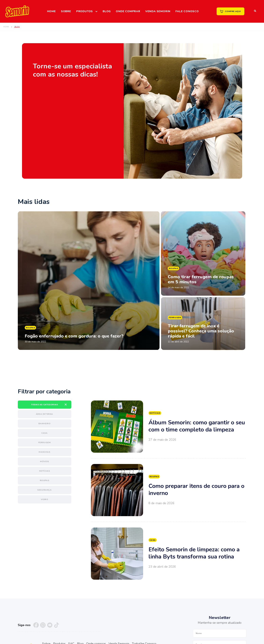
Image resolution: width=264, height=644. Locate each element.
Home (51, 11)
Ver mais (169, 427)
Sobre (66, 11)
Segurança (44, 490)
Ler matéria (89, 281)
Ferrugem (45, 442)
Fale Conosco (187, 11)
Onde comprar (128, 11)
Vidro (45, 499)
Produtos (85, 11)
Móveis (44, 461)
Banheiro (45, 424)
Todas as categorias (44, 405)
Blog (107, 11)
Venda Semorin (158, 11)
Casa (44, 433)
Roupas (45, 480)
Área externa (44, 414)
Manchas (44, 452)
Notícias (45, 471)
